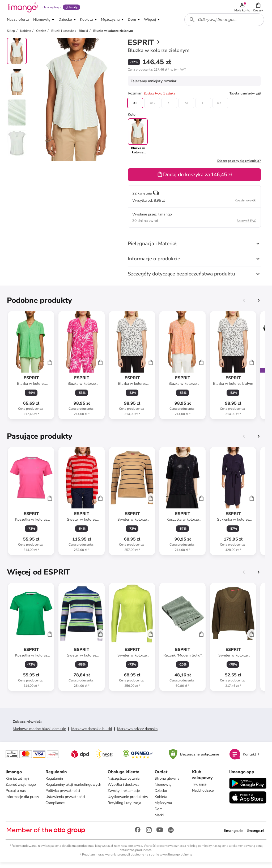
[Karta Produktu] (31, 369)
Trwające (199, 789)
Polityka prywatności (63, 796)
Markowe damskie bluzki (92, 733)
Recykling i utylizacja (125, 808)
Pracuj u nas (16, 796)
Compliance (56, 808)
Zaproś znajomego (22, 790)
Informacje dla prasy (23, 802)
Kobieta (162, 802)
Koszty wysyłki (246, 205)
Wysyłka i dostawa (124, 790)
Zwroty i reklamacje (124, 796)
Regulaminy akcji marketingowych (74, 790)
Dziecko (162, 796)
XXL (220, 107)
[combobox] (225, 23)
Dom (159, 814)
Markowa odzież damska (137, 733)
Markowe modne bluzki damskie (39, 733)
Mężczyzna (164, 808)
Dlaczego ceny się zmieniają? (239, 165)
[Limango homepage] (22, 8)
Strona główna (168, 783)
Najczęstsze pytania (124, 783)
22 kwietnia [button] (142, 198)
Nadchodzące (203, 795)
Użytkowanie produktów (129, 802)
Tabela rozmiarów (245, 98)
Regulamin (55, 783)
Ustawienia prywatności (66, 802)
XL (135, 107)
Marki (160, 820)
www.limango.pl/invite (176, 860)
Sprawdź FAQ (246, 225)
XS (152, 107)
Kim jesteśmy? (18, 783)
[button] (259, 8)
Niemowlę (164, 790)
